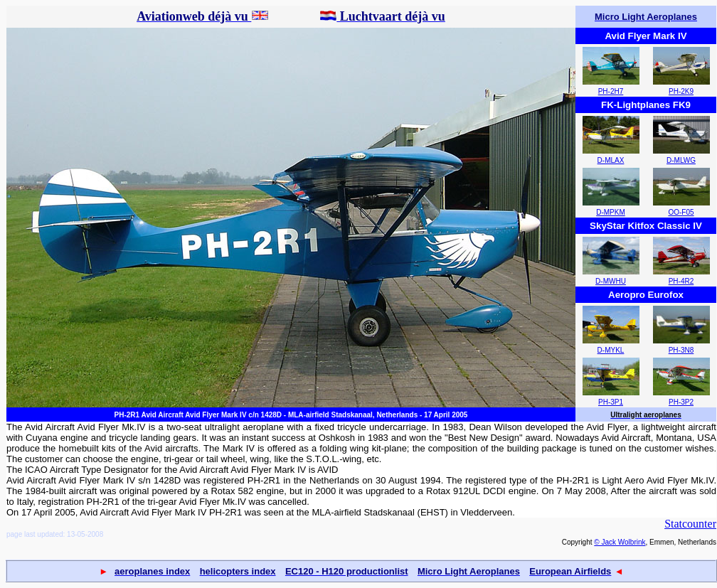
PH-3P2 (681, 402)
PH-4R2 (681, 281)
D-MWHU (611, 281)
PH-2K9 (681, 91)
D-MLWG (681, 160)
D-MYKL (611, 350)
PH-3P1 (611, 402)
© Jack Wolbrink (620, 542)
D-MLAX (611, 160)
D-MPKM (611, 212)
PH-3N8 (681, 350)
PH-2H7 (611, 91)
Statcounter (690, 524)
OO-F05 (681, 212)
